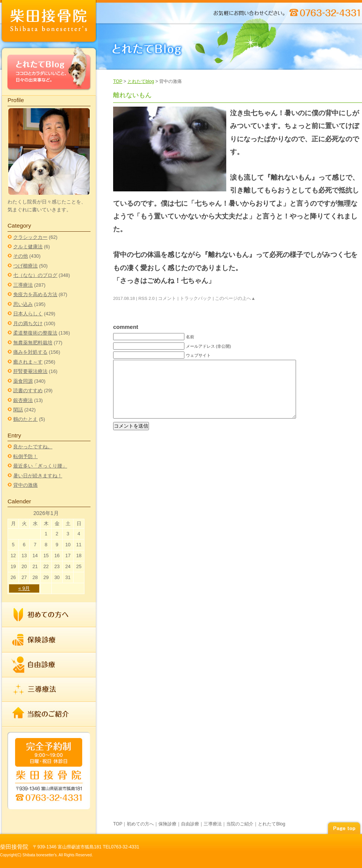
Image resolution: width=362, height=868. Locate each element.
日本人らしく (28, 314)
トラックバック (196, 298)
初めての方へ (49, 615)
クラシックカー (30, 237)
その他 (21, 256)
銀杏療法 (23, 400)
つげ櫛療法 (25, 266)
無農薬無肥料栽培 (33, 343)
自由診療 (49, 665)
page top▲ (344, 827)
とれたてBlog (49, 70)
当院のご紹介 (49, 714)
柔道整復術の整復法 (35, 333)
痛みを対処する (30, 352)
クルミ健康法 (28, 247)
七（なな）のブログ (35, 275)
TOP (118, 81)
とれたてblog (141, 81)
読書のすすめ (28, 390)
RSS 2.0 (146, 298)
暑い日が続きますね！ (38, 476)
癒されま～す (28, 362)
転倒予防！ (25, 456)
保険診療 (49, 640)
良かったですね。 (33, 447)
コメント (167, 298)
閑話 (18, 410)
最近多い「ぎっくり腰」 (40, 466)
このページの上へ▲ (235, 298)
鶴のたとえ (25, 419)
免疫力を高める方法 (35, 294)
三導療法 (23, 285)
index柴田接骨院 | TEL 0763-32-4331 (49, 22)
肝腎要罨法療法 (30, 371)
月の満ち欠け (28, 323)
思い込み (23, 304)
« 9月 (24, 588)
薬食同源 (23, 381)
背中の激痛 (25, 485)
